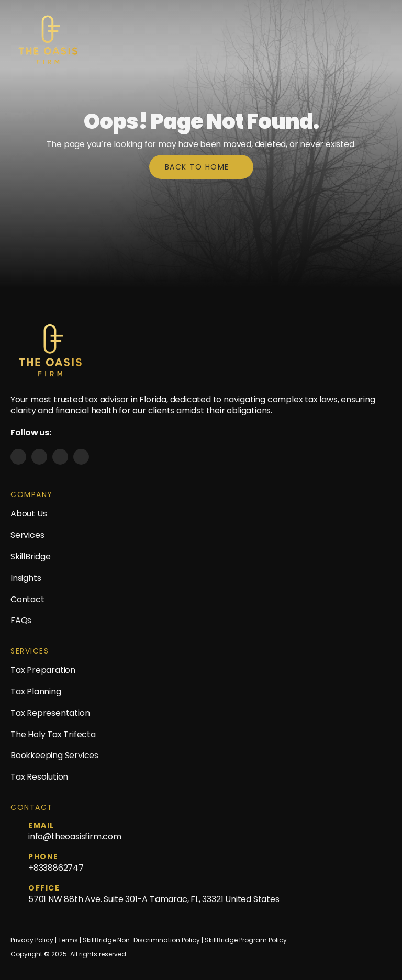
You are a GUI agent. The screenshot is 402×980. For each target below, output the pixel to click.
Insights (26, 578)
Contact (27, 599)
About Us (29, 514)
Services (27, 535)
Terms (69, 940)
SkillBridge (31, 556)
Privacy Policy (32, 940)
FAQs (21, 620)
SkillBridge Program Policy (246, 940)
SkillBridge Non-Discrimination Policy (141, 940)
